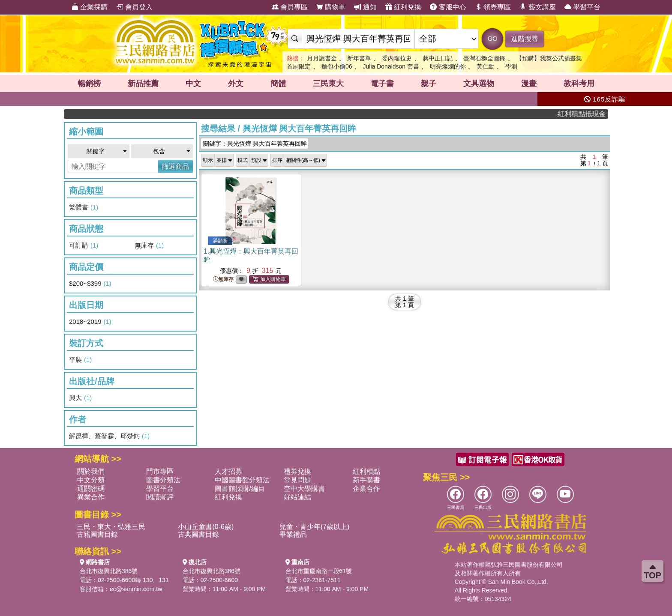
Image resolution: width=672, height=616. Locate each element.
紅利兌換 (403, 7)
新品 (143, 84)
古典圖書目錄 (198, 534)
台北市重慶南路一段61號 (319, 571)
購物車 (331, 7)
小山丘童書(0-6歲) (206, 527)
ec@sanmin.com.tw (136, 589)
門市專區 (160, 471)
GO (492, 38)
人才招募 (228, 471)
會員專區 (290, 7)
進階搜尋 (525, 39)
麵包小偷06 (337, 66)
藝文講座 (537, 7)
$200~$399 (90, 284)
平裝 (80, 360)
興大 (80, 398)
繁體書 (84, 207)
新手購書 (366, 480)
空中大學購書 (304, 489)
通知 (365, 7)
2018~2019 (90, 322)
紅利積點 (366, 471)
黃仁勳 (486, 66)
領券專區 (493, 7)
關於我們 (91, 471)
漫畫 (529, 84)
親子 (429, 84)
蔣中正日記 (438, 58)
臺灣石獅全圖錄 (484, 58)
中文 (193, 84)
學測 (511, 66)
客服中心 (448, 7)
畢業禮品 (293, 534)
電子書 (382, 84)
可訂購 (84, 245)
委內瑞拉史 (397, 58)
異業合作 (91, 497)
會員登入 (134, 7)
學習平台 (582, 7)
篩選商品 (175, 166)
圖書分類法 (163, 480)
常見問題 (297, 480)
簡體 (278, 84)
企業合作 (366, 489)
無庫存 (149, 245)
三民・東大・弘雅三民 (111, 527)
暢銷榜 (89, 84)
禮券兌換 (297, 471)
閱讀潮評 (160, 497)
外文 (236, 84)
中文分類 (91, 480)
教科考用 (579, 84)
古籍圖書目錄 (97, 534)
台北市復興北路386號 (109, 571)
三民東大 (328, 84)
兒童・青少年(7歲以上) (315, 527)
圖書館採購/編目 (240, 489)
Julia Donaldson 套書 (391, 66)
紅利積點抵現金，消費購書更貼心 (587, 114)
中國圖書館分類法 (242, 480)
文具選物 (479, 84)
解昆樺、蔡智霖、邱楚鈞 (109, 436)
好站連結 (297, 497)
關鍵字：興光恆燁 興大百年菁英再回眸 (255, 144)
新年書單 (359, 58)
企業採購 (90, 7)
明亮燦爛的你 (448, 66)
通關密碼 (91, 489)
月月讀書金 (322, 58)
